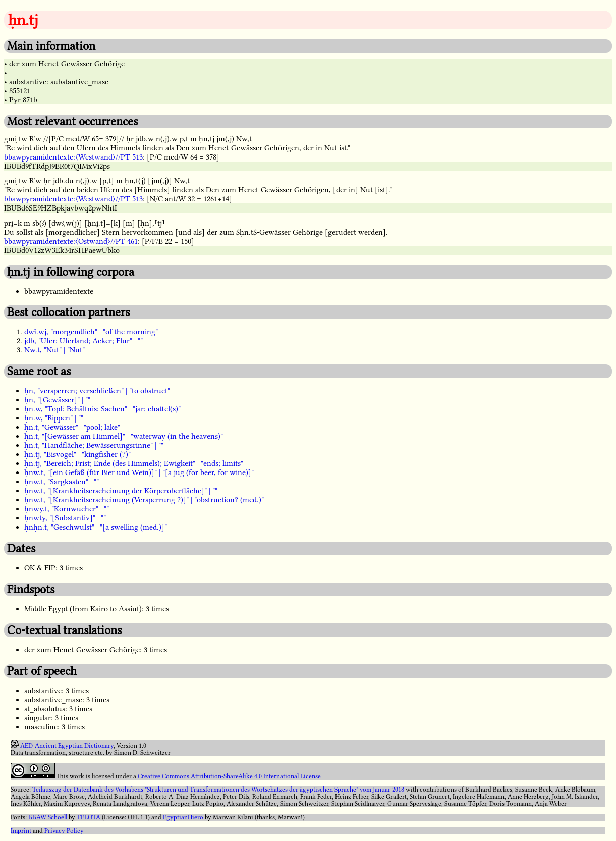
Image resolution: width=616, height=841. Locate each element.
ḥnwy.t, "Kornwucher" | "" (67, 509)
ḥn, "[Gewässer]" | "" (57, 400)
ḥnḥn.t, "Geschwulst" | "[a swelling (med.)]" (96, 527)
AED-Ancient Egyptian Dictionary (67, 746)
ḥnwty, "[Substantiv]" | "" (65, 518)
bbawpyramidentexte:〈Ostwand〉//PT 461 (71, 241)
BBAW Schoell (48, 817)
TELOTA (89, 817)
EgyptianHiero (183, 817)
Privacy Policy (64, 831)
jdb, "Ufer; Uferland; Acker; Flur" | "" (83, 341)
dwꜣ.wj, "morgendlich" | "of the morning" (91, 332)
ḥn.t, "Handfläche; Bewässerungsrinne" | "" (94, 445)
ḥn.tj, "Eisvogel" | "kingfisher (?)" (77, 454)
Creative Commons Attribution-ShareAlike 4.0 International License (229, 776)
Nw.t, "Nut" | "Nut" (54, 350)
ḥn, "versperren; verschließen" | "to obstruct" (97, 391)
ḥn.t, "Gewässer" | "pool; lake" (72, 427)
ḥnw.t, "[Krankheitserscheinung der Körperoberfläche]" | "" (121, 491)
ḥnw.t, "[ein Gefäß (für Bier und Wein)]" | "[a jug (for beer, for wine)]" (139, 472)
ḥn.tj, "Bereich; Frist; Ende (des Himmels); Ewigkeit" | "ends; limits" (134, 463)
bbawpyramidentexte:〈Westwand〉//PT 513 (73, 157)
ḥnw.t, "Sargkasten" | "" (62, 482)
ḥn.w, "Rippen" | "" (54, 418)
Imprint (21, 831)
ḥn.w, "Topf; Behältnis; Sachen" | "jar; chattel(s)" (102, 409)
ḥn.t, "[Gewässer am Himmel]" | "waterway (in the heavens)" (124, 436)
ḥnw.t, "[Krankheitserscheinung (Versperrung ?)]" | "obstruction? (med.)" (144, 500)
